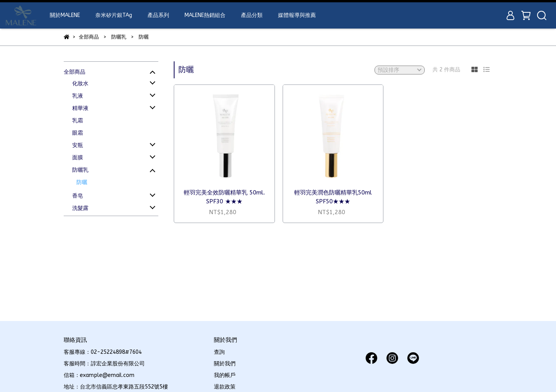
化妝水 (80, 84)
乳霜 (78, 121)
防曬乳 (80, 170)
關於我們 (225, 364)
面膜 (78, 158)
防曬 (82, 182)
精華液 (80, 108)
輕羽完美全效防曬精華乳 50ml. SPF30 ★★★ (224, 197)
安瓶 (78, 145)
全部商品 (75, 72)
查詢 (219, 352)
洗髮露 (80, 208)
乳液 (78, 96)
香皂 (78, 196)
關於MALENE (65, 15)
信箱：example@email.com (99, 375)
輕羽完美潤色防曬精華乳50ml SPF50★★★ (333, 197)
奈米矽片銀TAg (114, 15)
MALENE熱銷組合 (205, 15)
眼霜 (78, 133)
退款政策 (225, 387)
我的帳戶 (225, 375)
